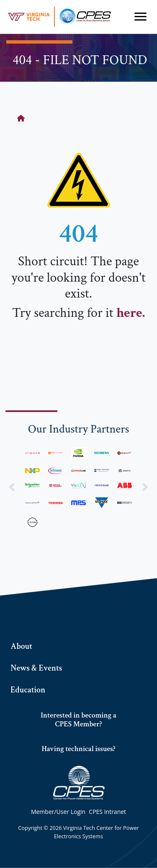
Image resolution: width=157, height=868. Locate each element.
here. (131, 313)
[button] (12, 487)
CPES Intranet (107, 812)
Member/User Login (58, 812)
